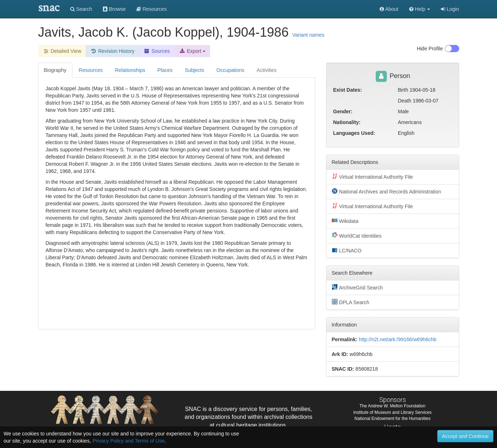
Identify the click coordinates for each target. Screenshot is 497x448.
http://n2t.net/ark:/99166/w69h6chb (398, 339)
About (389, 9)
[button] (420, 9)
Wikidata (345, 221)
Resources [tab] (91, 70)
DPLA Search (351, 302)
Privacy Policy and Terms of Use (128, 441)
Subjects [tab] (195, 70)
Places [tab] (165, 70)
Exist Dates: (348, 90)
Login (450, 9)
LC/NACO (347, 250)
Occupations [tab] (230, 70)
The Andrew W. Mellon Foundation (392, 406)
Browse (114, 9)
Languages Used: (354, 133)
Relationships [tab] (130, 70)
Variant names (308, 35)
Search (81, 9)
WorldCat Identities (357, 236)
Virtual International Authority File (372, 177)
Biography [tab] (55, 70)
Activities (266, 70)
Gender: (343, 111)
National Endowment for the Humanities (392, 419)
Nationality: (347, 122)
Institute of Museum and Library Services (392, 412)
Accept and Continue (465, 436)
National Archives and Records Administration (387, 191)
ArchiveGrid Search (357, 287)
